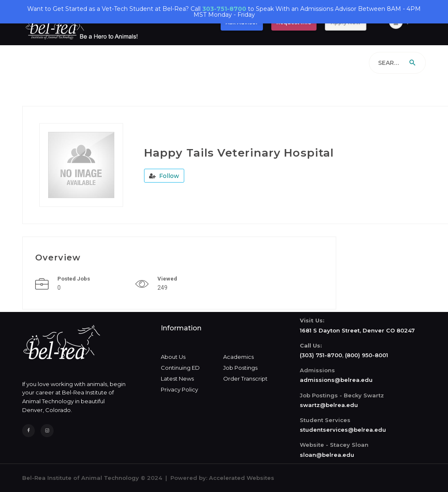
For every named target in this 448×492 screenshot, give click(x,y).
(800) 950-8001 (367, 355)
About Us (173, 357)
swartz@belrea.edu (329, 405)
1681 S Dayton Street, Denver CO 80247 (357, 330)
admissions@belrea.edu (336, 380)
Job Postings (240, 368)
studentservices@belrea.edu (343, 430)
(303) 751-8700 (321, 355)
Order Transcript (245, 379)
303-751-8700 (224, 9)
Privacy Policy (179, 389)
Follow (164, 176)
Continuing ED (180, 368)
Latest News (177, 379)
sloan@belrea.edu (327, 455)
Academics (238, 357)
